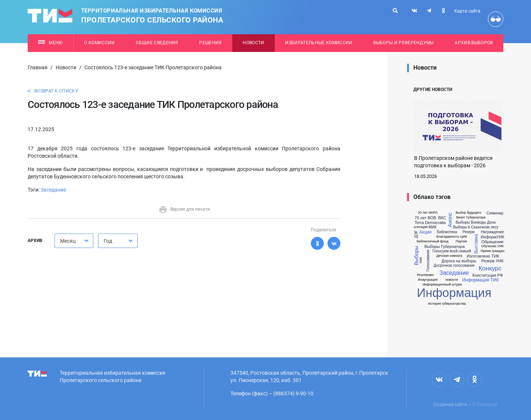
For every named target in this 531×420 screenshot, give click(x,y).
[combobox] (74, 241)
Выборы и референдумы (404, 43)
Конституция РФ (488, 275)
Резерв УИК (492, 261)
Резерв (468, 232)
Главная (38, 67)
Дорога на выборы (459, 261)
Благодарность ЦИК (452, 237)
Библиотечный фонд (433, 241)
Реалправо (425, 275)
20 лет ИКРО (428, 213)
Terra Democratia (430, 223)
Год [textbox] (108, 241)
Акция (425, 232)
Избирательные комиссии (319, 43)
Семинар (495, 213)
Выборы (416, 255)
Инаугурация (428, 280)
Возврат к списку (56, 91)
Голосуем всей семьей (452, 251)
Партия (461, 241)
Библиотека (447, 232)
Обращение (492, 242)
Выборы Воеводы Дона (476, 223)
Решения (210, 43)
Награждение (492, 232)
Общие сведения (157, 43)
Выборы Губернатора (445, 247)
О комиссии (99, 43)
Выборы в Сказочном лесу (476, 227)
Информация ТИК (480, 280)
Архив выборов (474, 43)
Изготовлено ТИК (483, 256)
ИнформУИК (492, 237)
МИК (432, 227)
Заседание (53, 190)
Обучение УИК (492, 246)
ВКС (442, 218)
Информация (454, 293)
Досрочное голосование (454, 266)
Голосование (428, 260)
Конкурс (490, 268)
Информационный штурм (442, 285)
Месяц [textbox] (68, 241)
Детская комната (450, 256)
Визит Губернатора (471, 218)
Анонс (450, 220)
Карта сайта (467, 11)
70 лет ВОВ (425, 218)
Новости (253, 43)
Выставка (476, 244)
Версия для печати (184, 209)
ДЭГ (416, 234)
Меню (50, 43)
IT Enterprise (485, 405)
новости (452, 280)
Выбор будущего (468, 213)
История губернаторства (447, 304)
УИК (421, 260)
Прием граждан (492, 251)
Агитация (420, 227)
